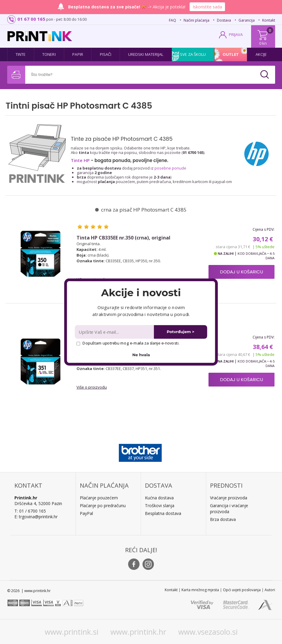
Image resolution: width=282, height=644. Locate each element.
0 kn (263, 43)
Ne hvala (141, 355)
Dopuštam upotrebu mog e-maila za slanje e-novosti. (128, 343)
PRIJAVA (236, 35)
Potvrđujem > (181, 332)
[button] (141, 293)
